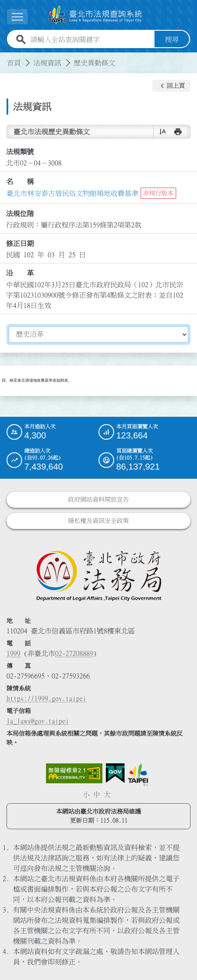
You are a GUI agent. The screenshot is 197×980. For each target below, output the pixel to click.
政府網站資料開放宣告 (98, 500)
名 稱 (20, 182)
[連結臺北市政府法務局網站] (98, 575)
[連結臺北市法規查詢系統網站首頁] (95, 15)
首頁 (14, 63)
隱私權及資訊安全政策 (98, 521)
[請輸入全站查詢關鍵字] (91, 39)
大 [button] (107, 795)
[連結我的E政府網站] (115, 773)
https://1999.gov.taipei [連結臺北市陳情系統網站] (46, 698)
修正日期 (20, 243)
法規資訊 (47, 63)
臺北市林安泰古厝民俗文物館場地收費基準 (72, 193)
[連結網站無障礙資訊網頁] (74, 773)
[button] (171, 86)
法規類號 (20, 152)
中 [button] (97, 795)
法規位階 (20, 214)
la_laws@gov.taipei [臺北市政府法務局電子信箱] (38, 721)
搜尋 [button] (172, 39)
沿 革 (20, 273)
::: (5, 58)
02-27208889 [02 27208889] (74, 653)
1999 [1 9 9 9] (13, 653)
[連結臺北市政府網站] (138, 775)
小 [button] (86, 795)
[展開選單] (17, 17)
